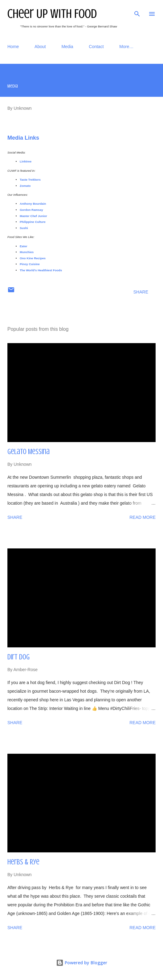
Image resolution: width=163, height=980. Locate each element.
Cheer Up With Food (52, 14)
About (40, 47)
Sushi (24, 228)
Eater (24, 246)
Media (67, 47)
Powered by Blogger (82, 963)
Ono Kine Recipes (33, 258)
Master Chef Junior (34, 216)
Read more (143, 517)
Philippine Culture (33, 222)
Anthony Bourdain (33, 204)
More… (126, 47)
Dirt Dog (18, 657)
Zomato (25, 186)
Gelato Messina (29, 452)
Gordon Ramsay (31, 210)
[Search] (137, 11)
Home (13, 47)
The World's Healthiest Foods (41, 270)
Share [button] (141, 292)
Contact (96, 47)
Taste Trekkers (30, 180)
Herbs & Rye (23, 862)
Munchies (27, 252)
